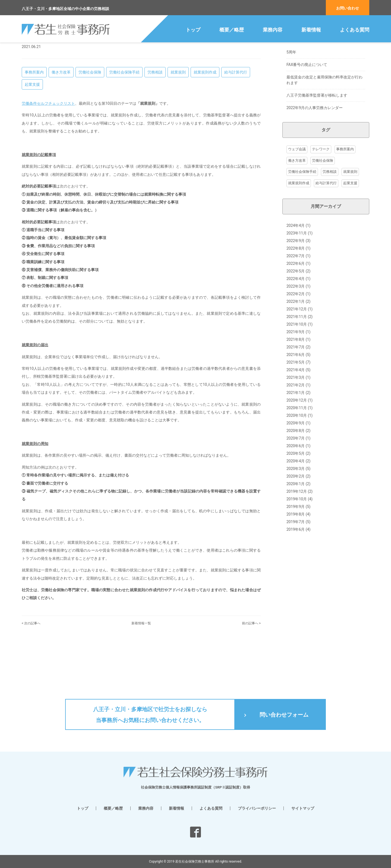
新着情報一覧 (141, 666)
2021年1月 (296, 435)
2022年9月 (296, 283)
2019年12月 (297, 534)
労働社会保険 (90, 115)
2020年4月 (296, 503)
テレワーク (321, 191)
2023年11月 (297, 275)
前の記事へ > (251, 666)
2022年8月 (296, 291)
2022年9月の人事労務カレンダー (315, 150)
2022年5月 (296, 313)
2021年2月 (296, 427)
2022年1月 (296, 344)
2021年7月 (296, 389)
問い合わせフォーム (284, 715)
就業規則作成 (205, 115)
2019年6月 (296, 572)
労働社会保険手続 (124, 115)
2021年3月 (296, 420)
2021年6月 (296, 397)
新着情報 (311, 30)
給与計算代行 (236, 115)
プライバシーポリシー (257, 808)
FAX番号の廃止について (307, 107)
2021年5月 (296, 405)
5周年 (291, 94)
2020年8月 (296, 473)
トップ (193, 30)
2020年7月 (296, 481)
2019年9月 (296, 549)
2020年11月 (297, 450)
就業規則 (178, 115)
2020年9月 (296, 465)
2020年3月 (296, 511)
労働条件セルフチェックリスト (48, 146)
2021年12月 (297, 351)
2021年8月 (296, 382)
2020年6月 (296, 488)
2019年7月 (296, 564)
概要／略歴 (232, 30)
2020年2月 (296, 519)
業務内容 (273, 30)
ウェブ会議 (297, 191)
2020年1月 (296, 526)
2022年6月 (296, 306)
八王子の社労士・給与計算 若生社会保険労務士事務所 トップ (67, 50)
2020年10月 (297, 458)
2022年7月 (296, 298)
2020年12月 (297, 443)
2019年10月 (297, 541)
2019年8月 (296, 557)
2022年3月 (296, 329)
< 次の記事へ (31, 666)
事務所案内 (34, 115)
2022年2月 (296, 336)
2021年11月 (297, 359)
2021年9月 (296, 374)
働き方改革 (61, 115)
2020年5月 (296, 496)
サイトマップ (303, 808)
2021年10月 (297, 367)
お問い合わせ (348, 8)
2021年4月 (296, 412)
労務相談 (155, 115)
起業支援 (32, 127)
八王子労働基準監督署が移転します (317, 138)
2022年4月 (296, 321)
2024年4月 (296, 268)
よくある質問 (355, 30)
